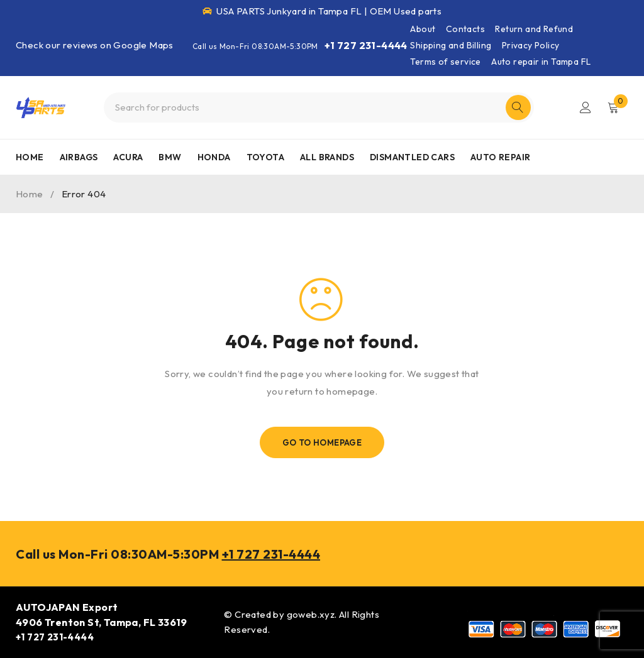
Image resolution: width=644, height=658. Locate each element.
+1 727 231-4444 (366, 45)
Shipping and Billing (451, 45)
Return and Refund (534, 29)
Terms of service (445, 62)
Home (30, 194)
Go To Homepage (322, 442)
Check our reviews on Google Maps (95, 45)
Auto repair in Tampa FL (541, 62)
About (423, 29)
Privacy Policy (531, 45)
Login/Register (586, 107)
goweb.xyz (311, 614)
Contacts (465, 29)
